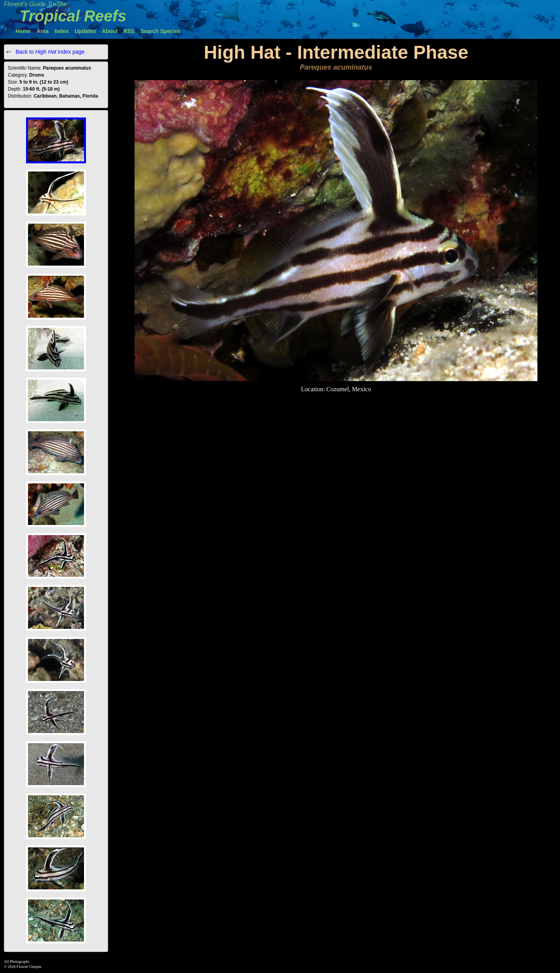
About (110, 31)
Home (23, 31)
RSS (129, 31)
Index (62, 31)
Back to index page (49, 52)
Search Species (161, 31)
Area (43, 31)
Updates (85, 31)
